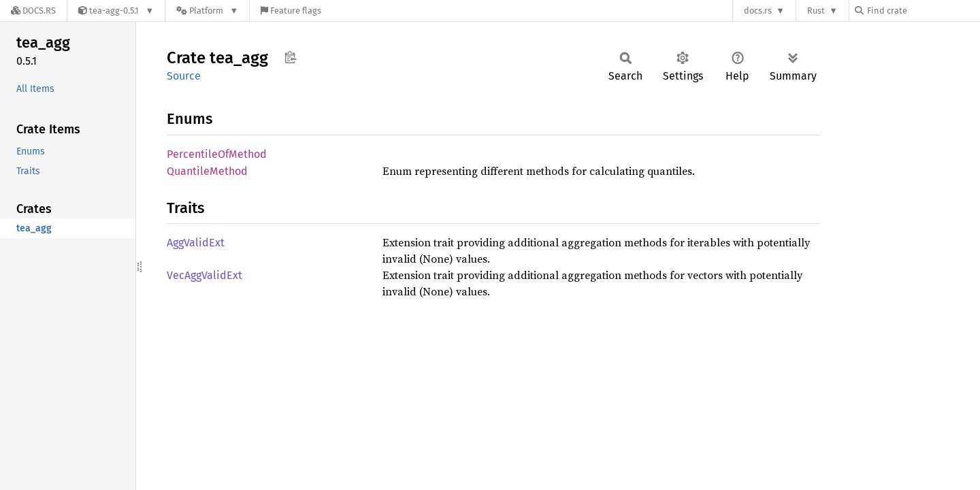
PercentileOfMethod (217, 154)
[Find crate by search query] (923, 11)
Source (184, 76)
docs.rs (758, 11)
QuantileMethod (207, 171)
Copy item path (290, 57)
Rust (816, 11)
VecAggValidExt (205, 275)
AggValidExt (196, 243)
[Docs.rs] (33, 11)
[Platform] (207, 11)
